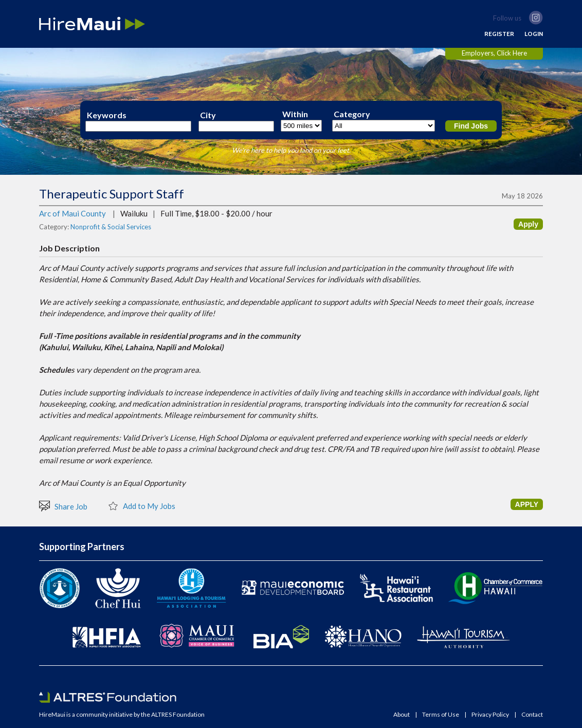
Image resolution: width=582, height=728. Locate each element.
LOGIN (534, 34)
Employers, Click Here (494, 53)
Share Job (63, 506)
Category (352, 114)
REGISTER (499, 34)
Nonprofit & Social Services (111, 227)
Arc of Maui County (72, 213)
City (208, 115)
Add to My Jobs (142, 505)
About (402, 715)
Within (295, 114)
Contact (532, 715)
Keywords (107, 115)
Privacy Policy (490, 715)
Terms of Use (441, 715)
